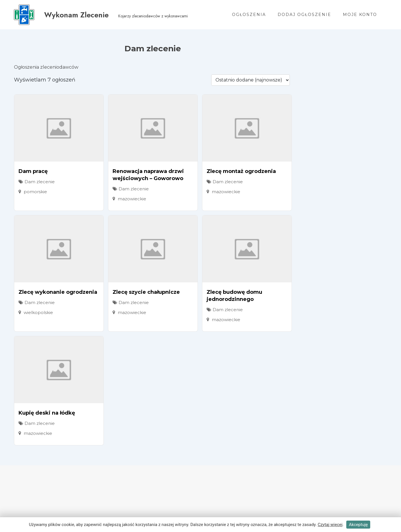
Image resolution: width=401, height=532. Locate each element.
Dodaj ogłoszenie (304, 15)
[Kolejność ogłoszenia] (251, 80)
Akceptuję (358, 525)
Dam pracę (33, 171)
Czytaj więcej (330, 525)
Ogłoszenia (249, 15)
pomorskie (35, 192)
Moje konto (360, 15)
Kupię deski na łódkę (47, 413)
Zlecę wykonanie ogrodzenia (58, 292)
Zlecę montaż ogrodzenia (241, 171)
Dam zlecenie (40, 182)
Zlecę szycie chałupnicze (146, 292)
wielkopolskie (38, 312)
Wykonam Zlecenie (77, 15)
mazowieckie (132, 199)
